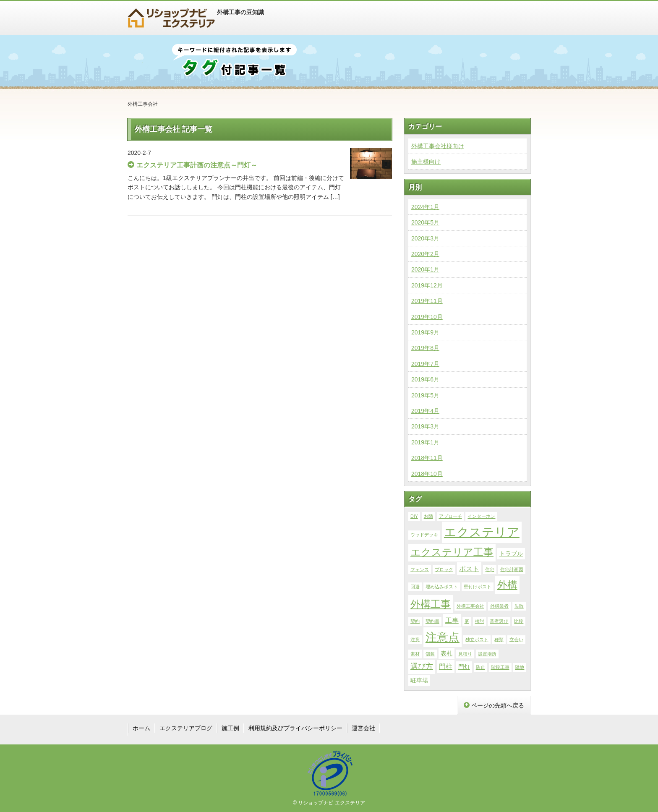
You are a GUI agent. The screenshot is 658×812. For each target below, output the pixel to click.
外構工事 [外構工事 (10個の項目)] (431, 604)
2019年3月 (425, 426)
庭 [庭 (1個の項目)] (467, 621)
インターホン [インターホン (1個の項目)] (481, 516)
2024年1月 (425, 207)
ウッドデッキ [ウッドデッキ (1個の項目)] (424, 535)
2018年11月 (427, 458)
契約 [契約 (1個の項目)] (415, 621)
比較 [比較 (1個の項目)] (519, 621)
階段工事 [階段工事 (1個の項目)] (500, 667)
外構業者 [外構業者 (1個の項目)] (499, 606)
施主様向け (426, 162)
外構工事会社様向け (438, 146)
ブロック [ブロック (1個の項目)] (444, 569)
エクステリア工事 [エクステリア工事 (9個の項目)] (452, 552)
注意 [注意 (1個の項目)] (415, 640)
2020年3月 (425, 238)
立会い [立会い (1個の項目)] (516, 640)
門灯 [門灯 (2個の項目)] (464, 667)
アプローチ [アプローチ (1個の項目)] (450, 516)
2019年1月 (425, 442)
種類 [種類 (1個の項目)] (499, 640)
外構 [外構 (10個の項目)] (507, 585)
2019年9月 (425, 332)
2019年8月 (425, 348)
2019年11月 (427, 301)
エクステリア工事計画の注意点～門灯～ (197, 165)
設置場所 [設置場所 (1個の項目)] (487, 654)
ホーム (141, 728)
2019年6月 (425, 379)
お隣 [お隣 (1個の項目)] (428, 516)
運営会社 (363, 728)
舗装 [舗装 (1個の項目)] (430, 654)
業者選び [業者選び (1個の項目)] (499, 621)
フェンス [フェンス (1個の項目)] (420, 569)
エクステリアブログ (186, 728)
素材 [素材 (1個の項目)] (415, 654)
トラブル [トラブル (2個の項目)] (511, 554)
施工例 (230, 728)
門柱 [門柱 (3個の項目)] (446, 666)
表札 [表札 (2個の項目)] (446, 653)
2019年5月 (425, 395)
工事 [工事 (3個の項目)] (452, 620)
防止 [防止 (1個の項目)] (480, 667)
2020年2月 (425, 254)
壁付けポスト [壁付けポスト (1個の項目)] (478, 587)
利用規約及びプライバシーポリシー (295, 728)
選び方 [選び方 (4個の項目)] (422, 666)
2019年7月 (425, 364)
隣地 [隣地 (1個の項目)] (520, 667)
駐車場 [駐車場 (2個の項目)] (419, 680)
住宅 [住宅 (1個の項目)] (490, 569)
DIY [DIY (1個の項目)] (414, 516)
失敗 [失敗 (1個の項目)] (519, 606)
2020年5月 (425, 222)
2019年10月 (427, 317)
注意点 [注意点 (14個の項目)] (443, 637)
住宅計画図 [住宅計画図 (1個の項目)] (512, 569)
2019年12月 (427, 285)
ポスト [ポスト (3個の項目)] (469, 569)
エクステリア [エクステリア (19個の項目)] (482, 532)
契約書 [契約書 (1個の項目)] (432, 621)
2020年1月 (425, 269)
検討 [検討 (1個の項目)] (480, 621)
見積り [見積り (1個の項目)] (465, 654)
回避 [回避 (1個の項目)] (415, 587)
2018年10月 (427, 474)
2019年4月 (425, 411)
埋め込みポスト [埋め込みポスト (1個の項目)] (442, 587)
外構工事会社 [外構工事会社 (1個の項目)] (470, 606)
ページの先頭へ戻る (494, 705)
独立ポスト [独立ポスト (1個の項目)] (477, 640)
